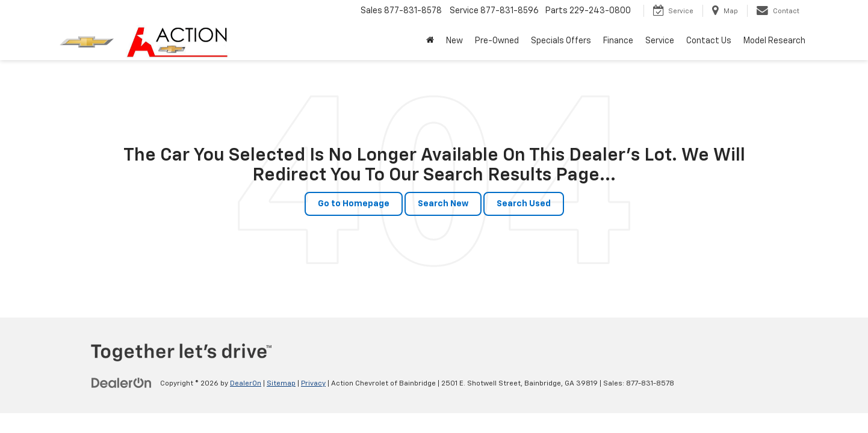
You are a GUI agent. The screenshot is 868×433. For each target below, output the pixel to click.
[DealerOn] (122, 383)
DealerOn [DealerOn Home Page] (246, 384)
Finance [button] (618, 41)
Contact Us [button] (709, 41)
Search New (443, 204)
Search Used (524, 204)
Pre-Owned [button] (497, 41)
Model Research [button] (774, 41)
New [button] (454, 41)
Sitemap (281, 384)
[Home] (430, 41)
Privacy (313, 384)
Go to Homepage (354, 204)
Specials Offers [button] (561, 41)
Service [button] (660, 41)
